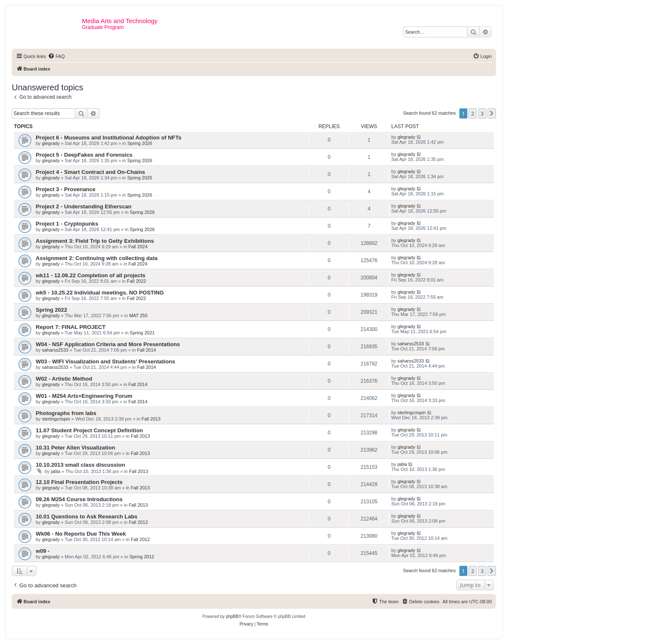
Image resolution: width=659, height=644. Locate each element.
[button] (492, 113)
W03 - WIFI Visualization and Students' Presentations (105, 361)
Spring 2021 (142, 333)
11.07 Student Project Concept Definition (89, 430)
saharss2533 (55, 350)
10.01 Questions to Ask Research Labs (87, 517)
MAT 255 (138, 315)
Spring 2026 (140, 143)
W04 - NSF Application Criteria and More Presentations (108, 344)
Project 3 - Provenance (66, 189)
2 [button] (473, 113)
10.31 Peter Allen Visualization (75, 448)
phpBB (232, 616)
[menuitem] (56, 56)
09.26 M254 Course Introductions (79, 499)
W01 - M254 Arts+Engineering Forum (84, 396)
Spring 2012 (142, 557)
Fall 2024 (138, 247)
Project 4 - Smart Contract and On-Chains (90, 172)
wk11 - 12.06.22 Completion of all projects (91, 275)
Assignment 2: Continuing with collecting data (97, 258)
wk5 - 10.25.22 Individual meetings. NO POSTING (100, 293)
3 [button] (482, 113)
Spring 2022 (51, 310)
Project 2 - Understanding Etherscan (84, 206)
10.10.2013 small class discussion (80, 465)
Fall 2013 (151, 419)
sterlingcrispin (56, 419)
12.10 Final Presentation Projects (79, 482)
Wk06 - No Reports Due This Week (81, 534)
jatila (56, 471)
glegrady (51, 143)
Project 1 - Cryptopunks (67, 224)
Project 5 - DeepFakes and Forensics (84, 155)
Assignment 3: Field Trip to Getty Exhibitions (95, 241)
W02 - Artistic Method (64, 379)
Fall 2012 (140, 539)
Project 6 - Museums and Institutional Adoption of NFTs (109, 138)
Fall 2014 (146, 350)
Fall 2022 (136, 281)
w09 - (43, 551)
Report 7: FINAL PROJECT (71, 327)
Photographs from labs (66, 413)
